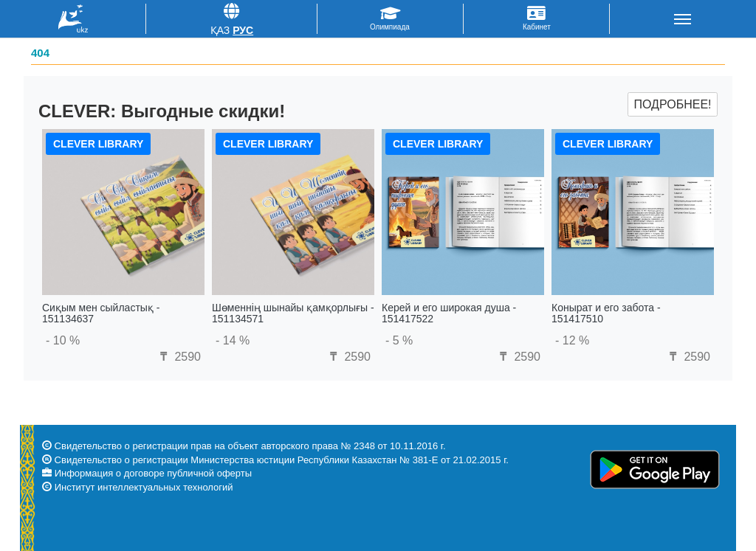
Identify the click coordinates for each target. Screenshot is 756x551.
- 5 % (399, 340)
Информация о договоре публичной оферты (153, 473)
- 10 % (63, 340)
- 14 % (233, 340)
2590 (179, 357)
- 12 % (572, 340)
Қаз (220, 30)
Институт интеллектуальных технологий (144, 487)
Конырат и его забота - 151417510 (606, 313)
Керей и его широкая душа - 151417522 (449, 313)
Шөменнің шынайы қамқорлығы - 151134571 (293, 313)
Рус (243, 30)
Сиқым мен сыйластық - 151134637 (101, 313)
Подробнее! (672, 104)
